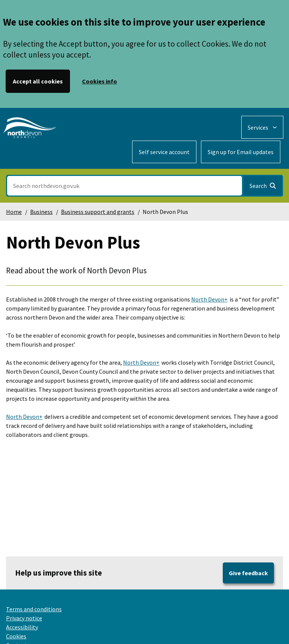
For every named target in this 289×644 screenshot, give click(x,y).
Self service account (164, 152)
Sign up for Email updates (241, 152)
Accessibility (22, 627)
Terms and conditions (34, 609)
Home (14, 212)
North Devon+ (209, 299)
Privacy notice (24, 618)
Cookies (16, 636)
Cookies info (100, 81)
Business (41, 212)
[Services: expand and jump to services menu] (262, 127)
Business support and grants (98, 212)
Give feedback (248, 573)
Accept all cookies (38, 81)
